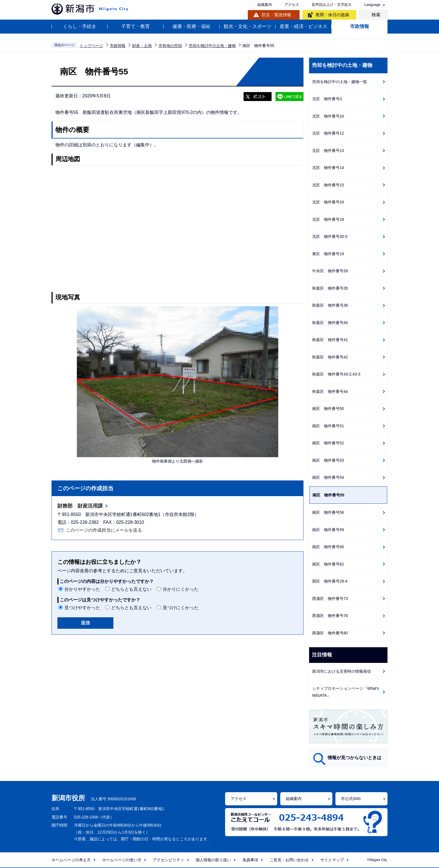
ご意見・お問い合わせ (289, 860)
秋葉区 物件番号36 (330, 305)
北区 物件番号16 (328, 202)
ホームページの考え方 (71, 860)
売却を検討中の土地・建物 (212, 46)
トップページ (91, 46)
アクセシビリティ (169, 860)
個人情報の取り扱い (213, 860)
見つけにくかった (181, 608)
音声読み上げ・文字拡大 (332, 5)
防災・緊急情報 (276, 15)
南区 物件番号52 (328, 443)
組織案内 (265, 5)
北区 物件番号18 (328, 219)
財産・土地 (142, 46)
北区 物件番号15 (328, 185)
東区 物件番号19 (328, 254)
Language (372, 5)
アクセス (292, 5)
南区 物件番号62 (328, 564)
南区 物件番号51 (328, 426)
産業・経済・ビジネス (303, 26)
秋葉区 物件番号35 (330, 288)
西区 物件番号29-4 (330, 581)
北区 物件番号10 (328, 116)
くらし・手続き (80, 26)
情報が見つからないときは (354, 758)
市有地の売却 (170, 46)
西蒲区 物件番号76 (330, 616)
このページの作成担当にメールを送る (104, 530)
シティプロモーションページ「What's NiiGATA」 (345, 692)
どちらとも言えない (131, 589)
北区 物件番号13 (328, 151)
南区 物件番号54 (328, 477)
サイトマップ (332, 860)
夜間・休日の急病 (332, 15)
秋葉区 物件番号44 (330, 391)
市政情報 (359, 26)
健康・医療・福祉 (192, 26)
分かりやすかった (82, 589)
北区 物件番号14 (328, 168)
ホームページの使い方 (122, 860)
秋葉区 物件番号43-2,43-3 (336, 374)
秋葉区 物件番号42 (330, 357)
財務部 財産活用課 (80, 506)
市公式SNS (351, 799)
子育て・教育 (136, 26)
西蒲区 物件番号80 (330, 633)
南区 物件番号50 (328, 409)
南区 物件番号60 (328, 547)
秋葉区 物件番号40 (330, 323)
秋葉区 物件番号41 (330, 340)
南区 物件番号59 (328, 530)
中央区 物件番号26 (330, 271)
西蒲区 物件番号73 (330, 599)
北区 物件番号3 (327, 99)
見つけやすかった (82, 608)
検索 (376, 15)
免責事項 (250, 860)
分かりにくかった (181, 589)
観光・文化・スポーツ (247, 26)
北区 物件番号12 (328, 133)
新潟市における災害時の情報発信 (342, 671)
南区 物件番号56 (328, 512)
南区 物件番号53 (328, 460)
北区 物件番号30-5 (330, 236)
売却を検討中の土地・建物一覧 (340, 82)
